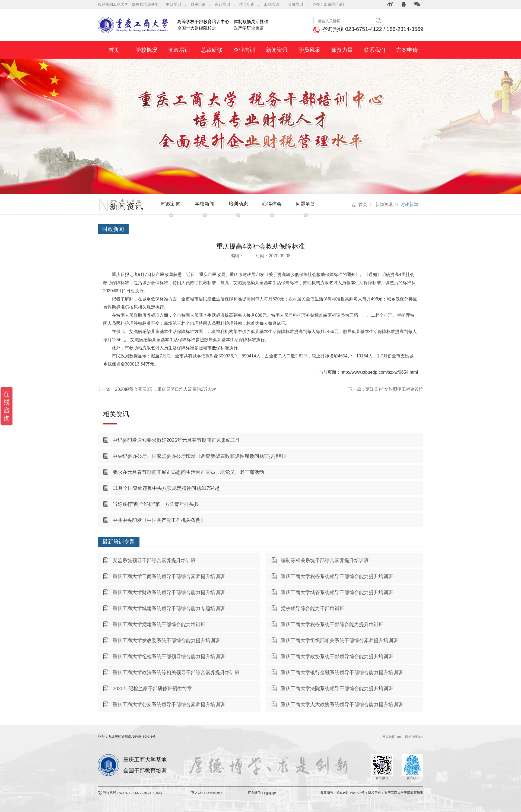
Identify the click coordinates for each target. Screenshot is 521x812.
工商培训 (271, 4)
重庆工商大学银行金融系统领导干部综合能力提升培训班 (342, 673)
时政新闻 (171, 204)
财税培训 (198, 4)
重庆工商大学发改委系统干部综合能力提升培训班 (166, 640)
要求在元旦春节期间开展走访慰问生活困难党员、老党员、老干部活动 (188, 472)
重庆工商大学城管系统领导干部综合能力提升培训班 (337, 592)
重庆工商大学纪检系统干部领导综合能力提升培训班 (169, 656)
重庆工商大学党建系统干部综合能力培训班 (159, 624)
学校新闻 (205, 204)
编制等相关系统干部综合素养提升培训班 (325, 560)
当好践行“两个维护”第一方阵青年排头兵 (156, 504)
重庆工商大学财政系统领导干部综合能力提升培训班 (169, 592)
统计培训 (247, 4)
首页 (363, 204)
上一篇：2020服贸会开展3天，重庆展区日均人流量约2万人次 (157, 389)
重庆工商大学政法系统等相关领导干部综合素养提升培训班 (176, 673)
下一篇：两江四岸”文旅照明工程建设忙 (386, 389)
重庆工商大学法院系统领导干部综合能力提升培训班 (337, 689)
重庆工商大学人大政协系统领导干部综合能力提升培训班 (342, 705)
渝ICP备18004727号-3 (352, 793)
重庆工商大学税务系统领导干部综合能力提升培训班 (337, 576)
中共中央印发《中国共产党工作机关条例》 (159, 520)
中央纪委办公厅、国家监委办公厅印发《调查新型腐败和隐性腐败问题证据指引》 (201, 456)
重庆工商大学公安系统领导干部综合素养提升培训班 (169, 705)
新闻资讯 (384, 204)
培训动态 (238, 204)
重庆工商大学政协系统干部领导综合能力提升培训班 (337, 656)
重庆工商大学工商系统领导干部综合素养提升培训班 (169, 576)
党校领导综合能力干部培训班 (313, 608)
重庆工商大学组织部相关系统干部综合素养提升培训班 (339, 640)
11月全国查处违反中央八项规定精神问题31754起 (166, 488)
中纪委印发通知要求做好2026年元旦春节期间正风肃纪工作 (177, 440)
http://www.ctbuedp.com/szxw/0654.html (379, 372)
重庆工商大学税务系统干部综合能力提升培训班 (332, 624)
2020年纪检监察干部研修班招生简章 (152, 689)
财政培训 (174, 4)
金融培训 (296, 4)
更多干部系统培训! (328, 4)
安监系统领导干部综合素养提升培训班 (154, 560)
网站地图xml (414, 737)
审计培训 (223, 4)
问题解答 (306, 204)
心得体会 (272, 204)
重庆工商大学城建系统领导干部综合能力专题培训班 (169, 608)
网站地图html (392, 737)
